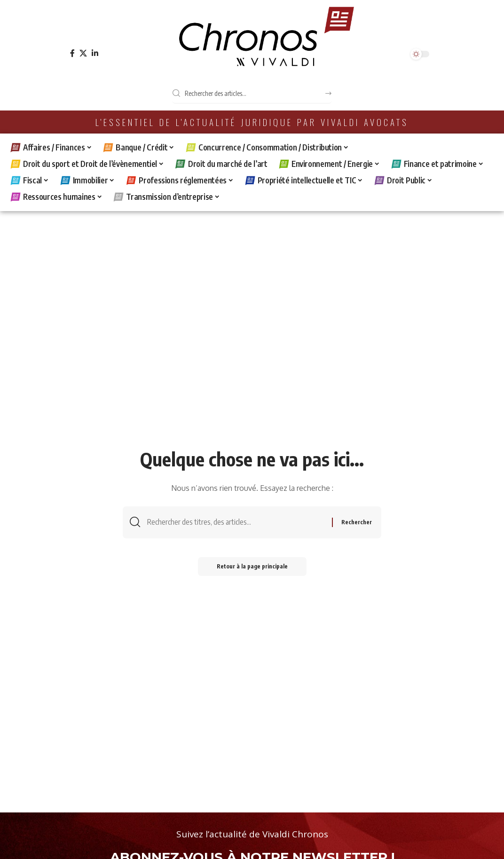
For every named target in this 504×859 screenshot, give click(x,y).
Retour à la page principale (252, 566)
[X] (83, 53)
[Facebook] (72, 53)
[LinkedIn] (95, 53)
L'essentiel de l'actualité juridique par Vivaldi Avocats (252, 122)
